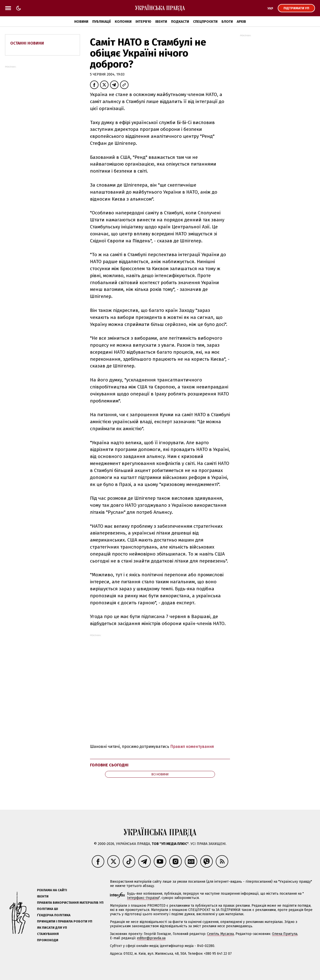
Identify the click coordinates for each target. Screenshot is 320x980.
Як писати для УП (52, 928)
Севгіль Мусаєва (220, 934)
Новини (81, 22)
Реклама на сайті (52, 890)
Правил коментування (192, 747)
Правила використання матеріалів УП (70, 903)
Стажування (48, 934)
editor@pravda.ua (151, 938)
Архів (241, 22)
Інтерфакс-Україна (143, 898)
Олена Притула (285, 934)
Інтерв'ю (143, 22)
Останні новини (27, 43)
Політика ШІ (47, 909)
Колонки (123, 22)
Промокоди (48, 940)
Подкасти (180, 22)
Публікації (101, 22)
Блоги (227, 22)
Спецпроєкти (205, 22)
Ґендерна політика (54, 915)
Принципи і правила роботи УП (65, 921)
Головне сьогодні (109, 765)
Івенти (161, 22)
